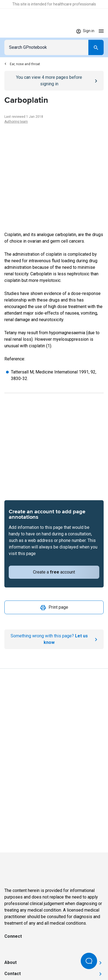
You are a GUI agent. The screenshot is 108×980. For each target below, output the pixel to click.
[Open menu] (101, 31)
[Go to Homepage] (20, 31)
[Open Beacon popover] (89, 961)
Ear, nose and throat (22, 64)
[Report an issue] (54, 639)
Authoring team (16, 122)
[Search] (96, 47)
